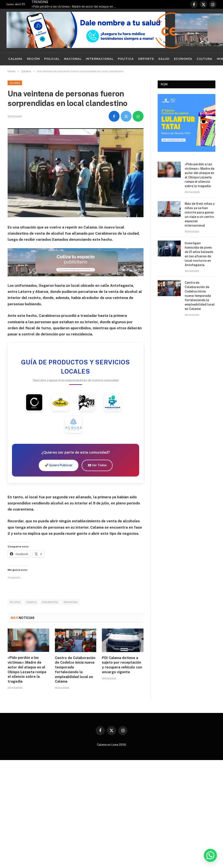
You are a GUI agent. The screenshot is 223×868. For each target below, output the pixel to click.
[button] (210, 855)
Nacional (73, 59)
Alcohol (15, 602)
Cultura (204, 59)
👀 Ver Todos (97, 465)
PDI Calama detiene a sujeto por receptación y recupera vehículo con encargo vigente (122, 665)
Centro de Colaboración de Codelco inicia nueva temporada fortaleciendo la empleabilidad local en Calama (75, 670)
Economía (183, 59)
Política (126, 59)
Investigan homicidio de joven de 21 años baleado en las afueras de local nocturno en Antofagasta (199, 254)
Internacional (100, 59)
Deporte (146, 59)
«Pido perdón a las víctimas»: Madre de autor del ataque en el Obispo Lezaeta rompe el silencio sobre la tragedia (75, 7)
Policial (52, 59)
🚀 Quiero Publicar (59, 465)
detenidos (71, 602)
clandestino (50, 602)
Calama (15, 59)
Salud (164, 59)
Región (33, 59)
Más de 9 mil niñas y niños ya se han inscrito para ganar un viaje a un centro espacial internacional (200, 215)
